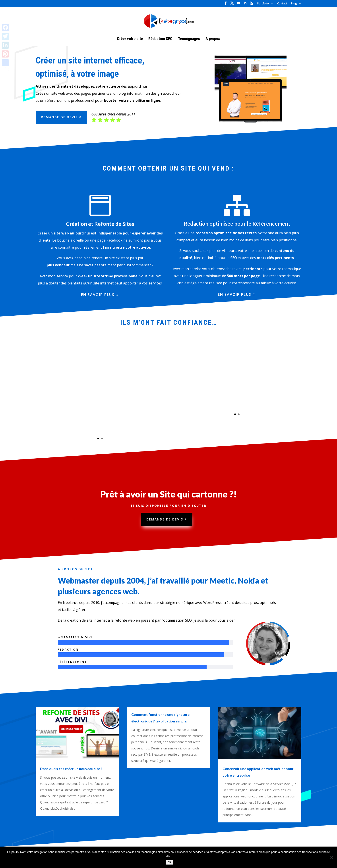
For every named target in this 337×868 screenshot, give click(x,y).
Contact (282, 4)
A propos (213, 39)
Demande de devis (165, 520)
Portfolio (263, 4)
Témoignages (189, 39)
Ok (169, 862)
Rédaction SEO (160, 39)
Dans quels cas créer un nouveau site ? (71, 769)
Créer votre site (130, 39)
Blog (294, 4)
